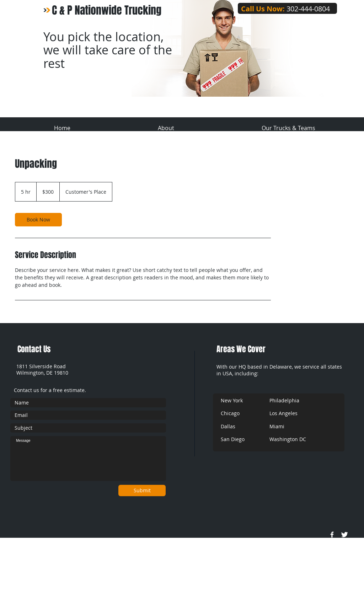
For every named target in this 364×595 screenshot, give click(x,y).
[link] (38, 220)
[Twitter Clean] (344, 535)
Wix (149, 592)
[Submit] (142, 491)
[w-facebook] (332, 535)
